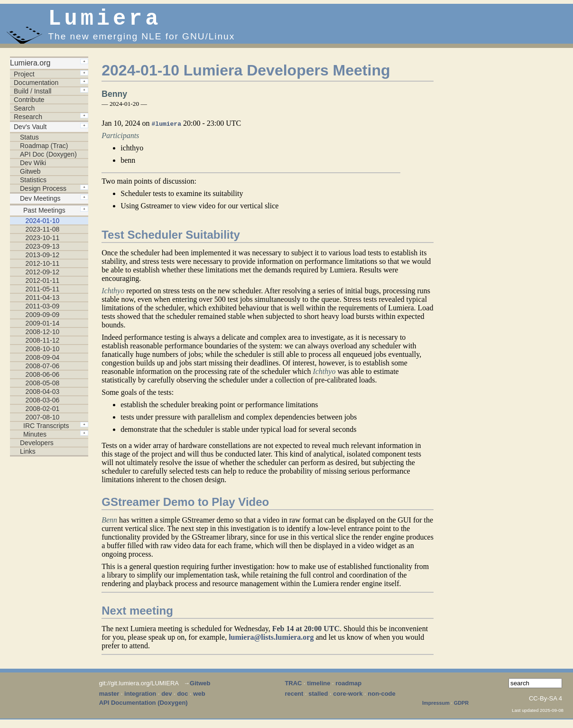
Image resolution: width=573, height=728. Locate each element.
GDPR (461, 708)
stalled (318, 698)
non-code (382, 698)
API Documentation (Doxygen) (143, 707)
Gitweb (200, 688)
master (109, 698)
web (199, 698)
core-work (348, 698)
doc (182, 698)
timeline (319, 688)
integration (140, 698)
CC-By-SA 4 (545, 703)
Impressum (436, 708)
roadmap (348, 688)
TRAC (293, 688)
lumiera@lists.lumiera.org (271, 642)
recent (294, 698)
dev (166, 698)
